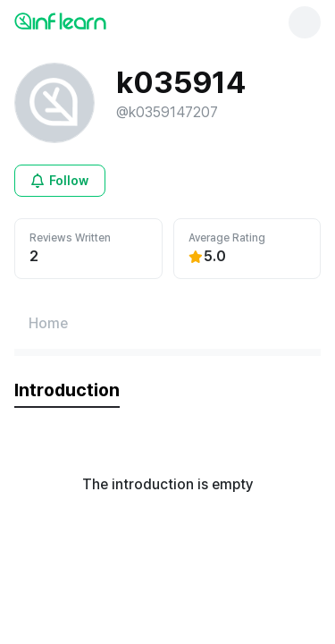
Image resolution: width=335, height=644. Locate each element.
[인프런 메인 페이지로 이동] (104, 21)
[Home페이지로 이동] (48, 324)
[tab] (67, 391)
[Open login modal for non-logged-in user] (60, 181)
